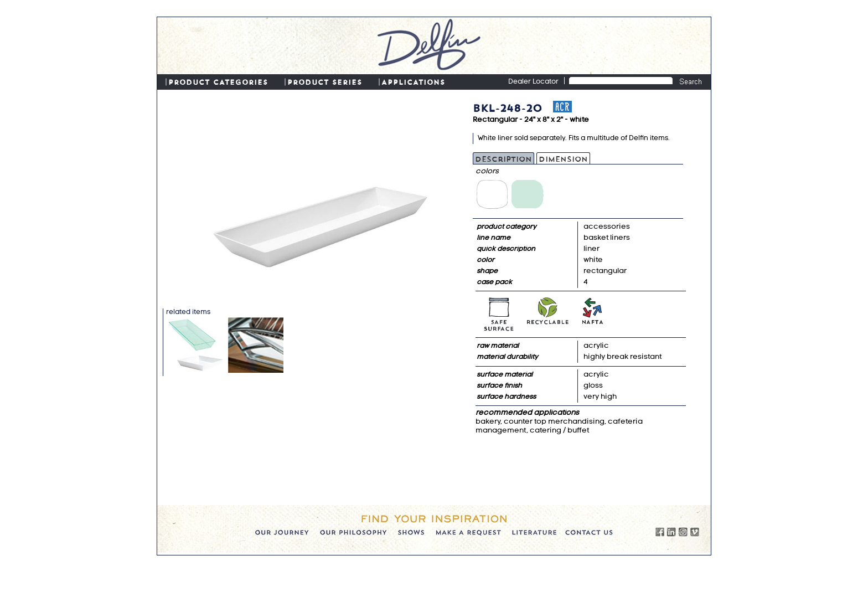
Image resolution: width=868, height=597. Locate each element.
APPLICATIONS (413, 81)
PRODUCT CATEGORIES (218, 81)
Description (503, 158)
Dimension (563, 158)
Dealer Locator (533, 82)
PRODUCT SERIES (325, 81)
